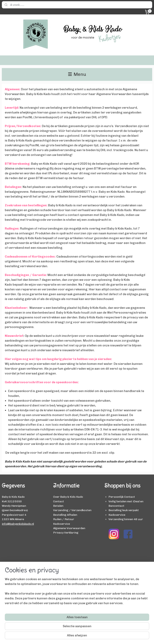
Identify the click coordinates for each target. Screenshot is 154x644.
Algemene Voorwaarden (69, 528)
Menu (77, 74)
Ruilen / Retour (64, 519)
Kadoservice (62, 524)
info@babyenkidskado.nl (18, 524)
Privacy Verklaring (66, 533)
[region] (51, 618)
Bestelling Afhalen (65, 515)
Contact (59, 501)
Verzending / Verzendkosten (72, 510)
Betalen (58, 506)
